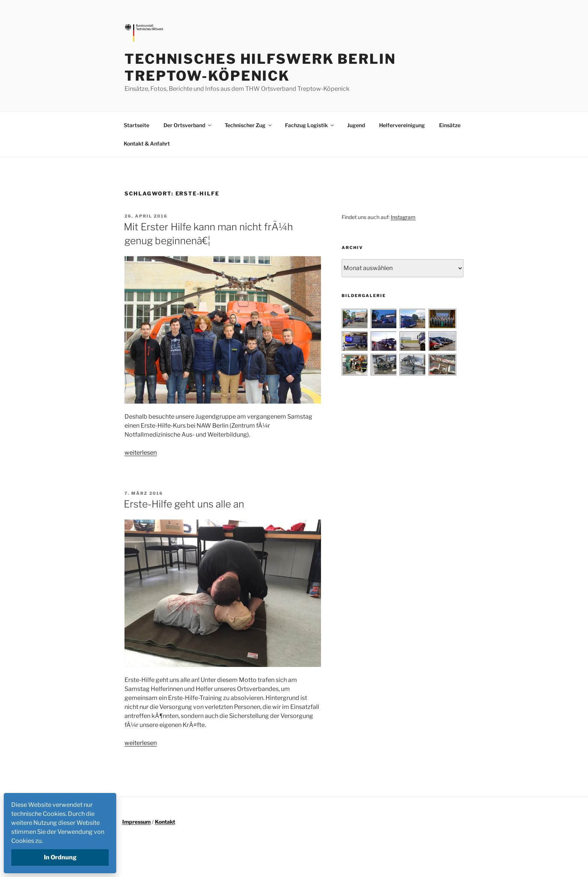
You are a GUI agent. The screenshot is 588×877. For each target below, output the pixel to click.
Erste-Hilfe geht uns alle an (184, 504)
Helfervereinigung (402, 125)
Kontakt (165, 822)
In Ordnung (60, 857)
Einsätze (450, 125)
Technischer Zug (249, 125)
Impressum (136, 822)
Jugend (356, 125)
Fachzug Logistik (310, 125)
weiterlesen (141, 453)
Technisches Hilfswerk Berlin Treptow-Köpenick (260, 67)
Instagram (403, 217)
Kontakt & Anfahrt (147, 143)
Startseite (136, 125)
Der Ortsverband (188, 125)
